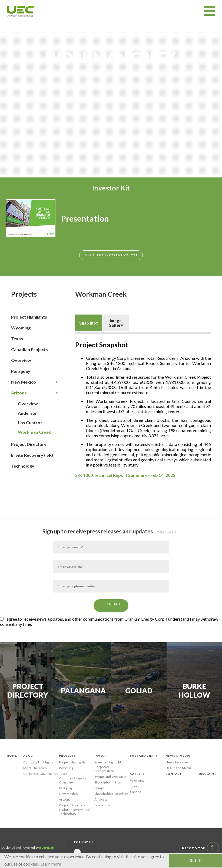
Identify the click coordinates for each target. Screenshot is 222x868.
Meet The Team (35, 768)
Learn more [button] (51, 864)
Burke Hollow (194, 691)
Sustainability (144, 756)
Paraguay (21, 371)
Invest (100, 756)
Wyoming (21, 328)
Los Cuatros (30, 422)
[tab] (89, 323)
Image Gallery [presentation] (116, 323)
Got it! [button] (196, 861)
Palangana (83, 691)
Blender (47, 848)
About (29, 756)
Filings (99, 788)
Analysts (101, 799)
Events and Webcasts (110, 777)
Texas (17, 339)
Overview (28, 404)
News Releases (177, 762)
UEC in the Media (178, 768)
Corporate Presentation (104, 769)
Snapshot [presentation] (89, 323)
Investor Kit (111, 188)
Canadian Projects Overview (29, 355)
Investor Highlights (109, 762)
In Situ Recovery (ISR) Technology (32, 460)
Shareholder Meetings (111, 794)
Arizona (34, 393)
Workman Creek (34, 432)
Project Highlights (29, 317)
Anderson (28, 413)
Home (12, 756)
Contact (174, 774)
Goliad (139, 691)
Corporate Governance (41, 774)
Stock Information (108, 782)
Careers (137, 774)
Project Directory (29, 444)
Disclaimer (102, 805)
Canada (136, 792)
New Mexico (34, 382)
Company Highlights (38, 762)
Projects (68, 756)
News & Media (178, 756)
